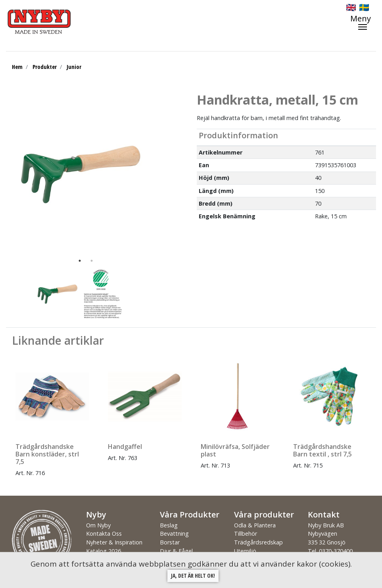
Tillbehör (246, 534)
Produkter (45, 67)
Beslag (169, 525)
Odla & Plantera (255, 525)
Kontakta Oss (104, 534)
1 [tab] (80, 261)
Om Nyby (98, 525)
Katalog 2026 (104, 551)
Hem (17, 67)
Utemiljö (245, 551)
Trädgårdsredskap (258, 542)
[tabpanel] (80, 174)
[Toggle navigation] (365, 22)
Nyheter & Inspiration (114, 542)
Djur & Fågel (176, 551)
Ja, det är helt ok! (193, 576)
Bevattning (174, 534)
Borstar (170, 542)
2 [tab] (92, 261)
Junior (74, 67)
